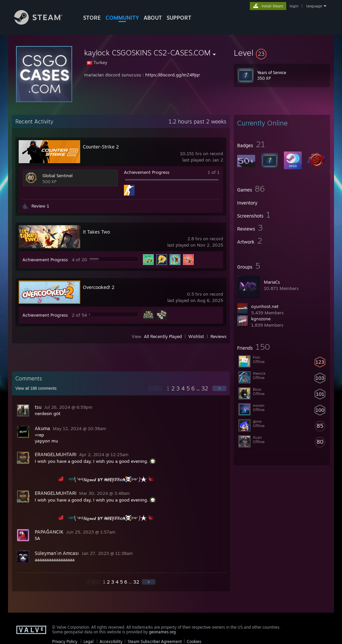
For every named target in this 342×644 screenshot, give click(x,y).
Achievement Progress (147, 172)
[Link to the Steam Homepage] (43, 23)
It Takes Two (96, 232)
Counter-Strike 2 (101, 147)
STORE (92, 18)
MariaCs (272, 282)
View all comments (36, 388)
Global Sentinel (57, 176)
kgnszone (261, 319)
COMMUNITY (122, 18)
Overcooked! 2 (99, 287)
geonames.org (162, 632)
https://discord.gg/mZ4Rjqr (173, 75)
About (153, 18)
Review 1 (40, 206)
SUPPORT (179, 18)
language (314, 6)
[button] (282, 53)
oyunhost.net (265, 306)
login (294, 6)
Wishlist (196, 336)
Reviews (218, 336)
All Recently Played (163, 336)
